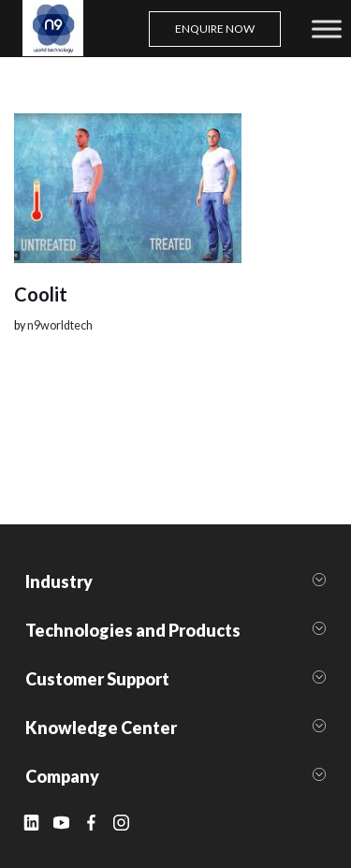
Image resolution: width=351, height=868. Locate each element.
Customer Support (97, 679)
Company (62, 776)
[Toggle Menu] (327, 29)
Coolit (41, 294)
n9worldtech (60, 325)
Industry (59, 581)
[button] (175, 581)
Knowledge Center (101, 728)
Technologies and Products (133, 630)
